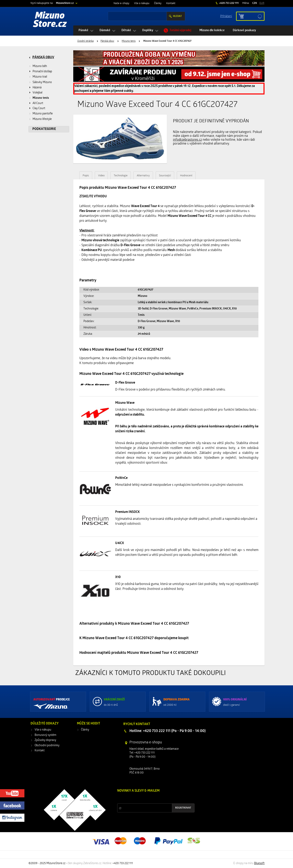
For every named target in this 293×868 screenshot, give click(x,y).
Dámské (105, 30)
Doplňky (148, 30)
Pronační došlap (42, 72)
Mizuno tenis (129, 41)
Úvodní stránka (85, 41)
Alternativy (143, 176)
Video (101, 176)
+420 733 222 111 (228, 3)
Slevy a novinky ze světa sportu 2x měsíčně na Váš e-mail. (152, 798)
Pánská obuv (107, 41)
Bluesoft (259, 863)
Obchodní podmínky (47, 746)
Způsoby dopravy (45, 740)
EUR (262, 3)
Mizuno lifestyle (42, 119)
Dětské (126, 30)
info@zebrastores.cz (187, 140)
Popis (86, 176)
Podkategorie (44, 129)
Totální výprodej (180, 30)
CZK (255, 3)
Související (165, 176)
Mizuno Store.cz (50, 20)
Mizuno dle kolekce (212, 30)
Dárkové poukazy (244, 30)
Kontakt (171, 3)
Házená (37, 88)
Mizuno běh (40, 66)
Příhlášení (226, 16)
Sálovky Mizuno (42, 82)
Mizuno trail (40, 77)
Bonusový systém (45, 735)
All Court (38, 103)
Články (158, 3)
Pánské (83, 30)
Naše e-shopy (121, 3)
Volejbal (37, 93)
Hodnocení (186, 176)
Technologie (121, 176)
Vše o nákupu (142, 3)
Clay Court (39, 108)
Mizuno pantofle (43, 114)
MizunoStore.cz (65, 3)
